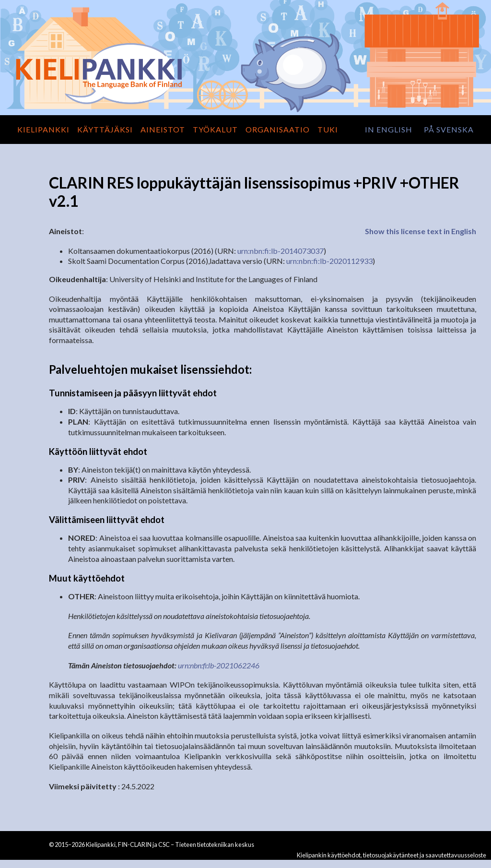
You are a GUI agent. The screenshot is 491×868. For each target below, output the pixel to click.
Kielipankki (43, 129)
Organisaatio (278, 129)
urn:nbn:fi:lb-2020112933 (329, 261)
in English (389, 129)
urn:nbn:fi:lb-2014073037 (281, 251)
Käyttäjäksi (105, 129)
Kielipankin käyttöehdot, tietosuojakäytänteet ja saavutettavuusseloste (392, 855)
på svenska (449, 129)
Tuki (328, 129)
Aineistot (163, 129)
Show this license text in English (421, 231)
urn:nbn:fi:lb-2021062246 (219, 665)
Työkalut (215, 129)
